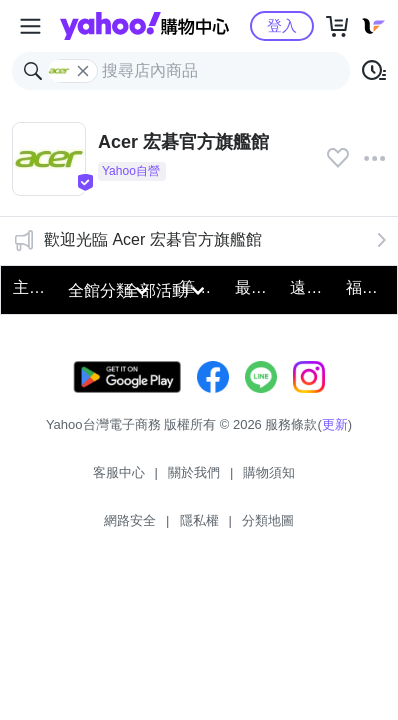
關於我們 (194, 472)
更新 (335, 424)
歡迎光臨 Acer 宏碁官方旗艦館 (153, 239)
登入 (282, 25)
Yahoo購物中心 (144, 26)
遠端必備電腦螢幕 (311, 287)
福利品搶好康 (367, 287)
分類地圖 (268, 520)
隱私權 (199, 520)
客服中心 (119, 472)
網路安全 (130, 520)
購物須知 (269, 472)
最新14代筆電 (256, 287)
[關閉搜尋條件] (83, 71)
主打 (29, 287)
